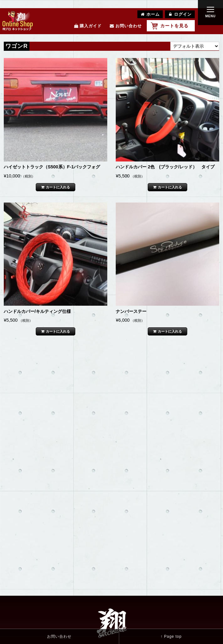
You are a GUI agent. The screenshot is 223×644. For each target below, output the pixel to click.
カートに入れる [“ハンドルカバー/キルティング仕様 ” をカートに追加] (58, 331)
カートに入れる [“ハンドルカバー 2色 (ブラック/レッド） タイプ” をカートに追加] (170, 187)
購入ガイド (88, 26)
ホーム (150, 14)
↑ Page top (171, 636)
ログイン (180, 14)
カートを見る (174, 26)
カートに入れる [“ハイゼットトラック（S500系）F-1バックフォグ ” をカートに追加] (58, 187)
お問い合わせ (126, 26)
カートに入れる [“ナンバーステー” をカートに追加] (170, 331)
